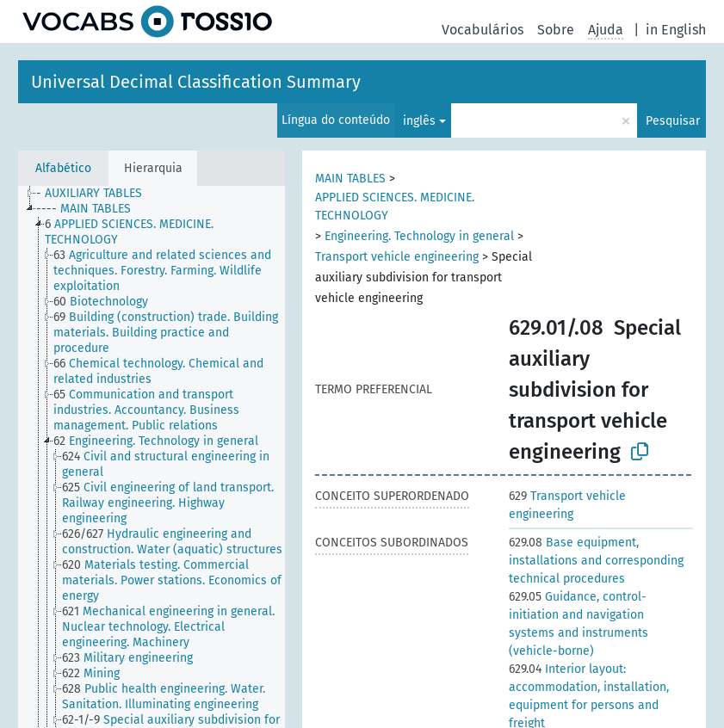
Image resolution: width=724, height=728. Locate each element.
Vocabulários (483, 30)
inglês (419, 121)
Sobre (556, 30)
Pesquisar (673, 121)
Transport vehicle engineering (397, 257)
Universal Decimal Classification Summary (196, 82)
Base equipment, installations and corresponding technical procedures (596, 561)
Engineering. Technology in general (419, 236)
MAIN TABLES (350, 179)
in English (676, 30)
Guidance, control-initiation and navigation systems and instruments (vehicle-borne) (579, 624)
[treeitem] (96, 194)
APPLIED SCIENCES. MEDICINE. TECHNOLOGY (395, 207)
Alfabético (63, 168)
